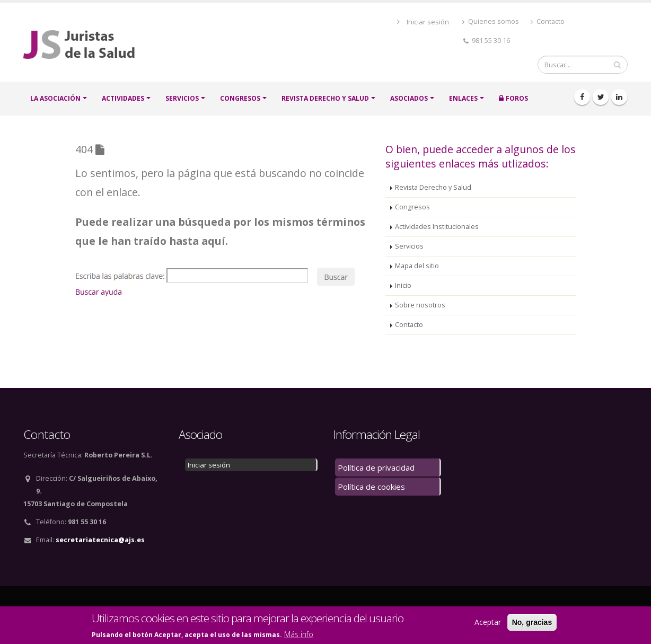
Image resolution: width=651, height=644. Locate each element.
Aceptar (488, 622)
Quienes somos (491, 21)
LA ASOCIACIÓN (55, 98)
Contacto (548, 21)
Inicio (403, 285)
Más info (299, 634)
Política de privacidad (376, 467)
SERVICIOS (182, 98)
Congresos (412, 207)
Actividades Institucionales (437, 227)
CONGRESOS (240, 98)
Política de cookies (371, 487)
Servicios (409, 246)
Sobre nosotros (420, 305)
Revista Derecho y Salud (325, 98)
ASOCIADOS (409, 98)
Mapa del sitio (417, 266)
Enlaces (463, 98)
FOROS (517, 98)
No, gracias (532, 622)
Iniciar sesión (428, 22)
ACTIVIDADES (123, 98)
